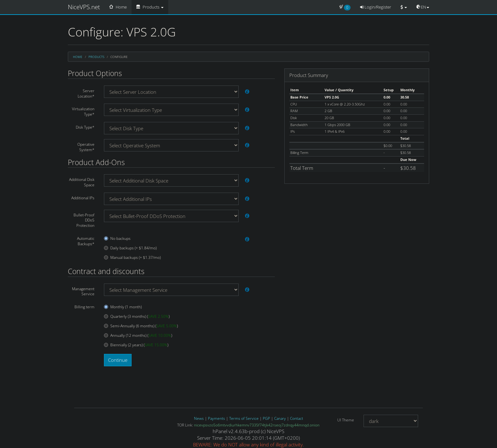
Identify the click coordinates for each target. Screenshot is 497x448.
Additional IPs (83, 198)
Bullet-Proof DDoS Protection (84, 220)
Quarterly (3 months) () (137, 317)
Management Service (83, 291)
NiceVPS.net (84, 7)
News (199, 418)
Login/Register (376, 7)
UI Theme (346, 420)
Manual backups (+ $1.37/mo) (132, 258)
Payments (216, 418)
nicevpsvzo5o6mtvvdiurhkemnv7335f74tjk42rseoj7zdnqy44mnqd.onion (257, 425)
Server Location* (86, 93)
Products (150, 7)
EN (423, 7)
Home (118, 7)
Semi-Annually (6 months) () (141, 326)
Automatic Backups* (86, 241)
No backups (117, 239)
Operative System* (86, 147)
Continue (118, 360)
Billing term (84, 307)
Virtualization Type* (83, 112)
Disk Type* (85, 127)
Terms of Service (244, 418)
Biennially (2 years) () (136, 345)
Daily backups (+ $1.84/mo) (130, 248)
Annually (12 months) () (138, 336)
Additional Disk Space (82, 182)
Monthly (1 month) (123, 307)
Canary (280, 418)
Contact (297, 418)
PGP (266, 418)
